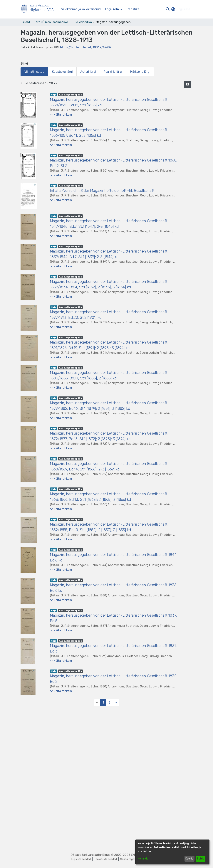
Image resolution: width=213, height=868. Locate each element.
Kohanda (143, 859)
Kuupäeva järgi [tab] (62, 72)
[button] (168, 9)
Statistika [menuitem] (132, 9)
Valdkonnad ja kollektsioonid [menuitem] (81, 9)
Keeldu (189, 859)
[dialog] (172, 852)
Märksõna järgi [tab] (140, 72)
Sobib (201, 859)
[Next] (116, 703)
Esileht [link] (25, 22)
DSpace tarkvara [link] (82, 855)
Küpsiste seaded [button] (81, 859)
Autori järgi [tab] (88, 72)
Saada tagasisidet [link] (131, 859)
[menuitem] (113, 9)
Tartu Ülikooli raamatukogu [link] (53, 22)
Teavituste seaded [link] (105, 859)
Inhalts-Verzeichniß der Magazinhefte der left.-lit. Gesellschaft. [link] (103, 191)
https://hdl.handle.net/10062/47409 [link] (86, 47)
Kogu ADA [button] (112, 9)
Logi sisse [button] (184, 9)
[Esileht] (39, 9)
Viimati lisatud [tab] (34, 72)
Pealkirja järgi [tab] (113, 72)
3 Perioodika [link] (83, 22)
